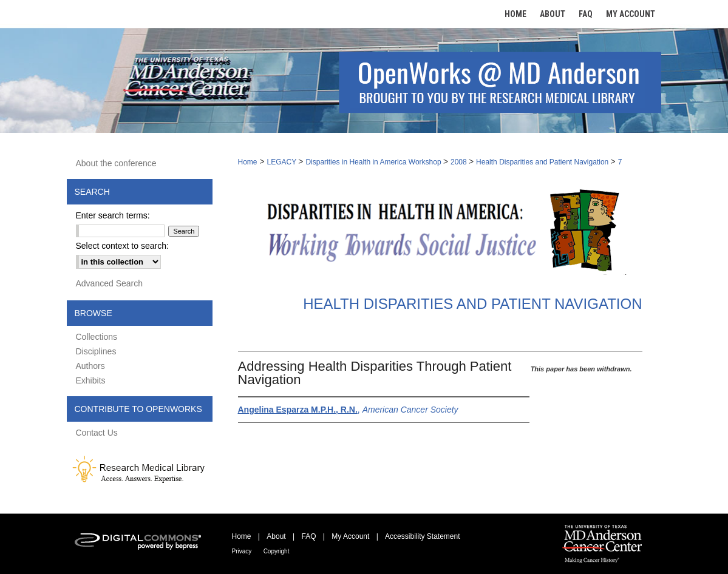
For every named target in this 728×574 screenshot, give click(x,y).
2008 (460, 162)
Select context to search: (122, 246)
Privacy (242, 551)
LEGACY (282, 162)
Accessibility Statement (422, 536)
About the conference (116, 163)
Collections (97, 337)
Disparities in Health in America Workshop (374, 162)
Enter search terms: (113, 215)
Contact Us (97, 433)
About (276, 536)
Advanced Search (110, 283)
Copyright (277, 551)
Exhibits (91, 380)
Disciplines (96, 351)
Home (248, 162)
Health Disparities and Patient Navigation (543, 162)
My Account (350, 536)
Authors (90, 366)
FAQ (308, 536)
